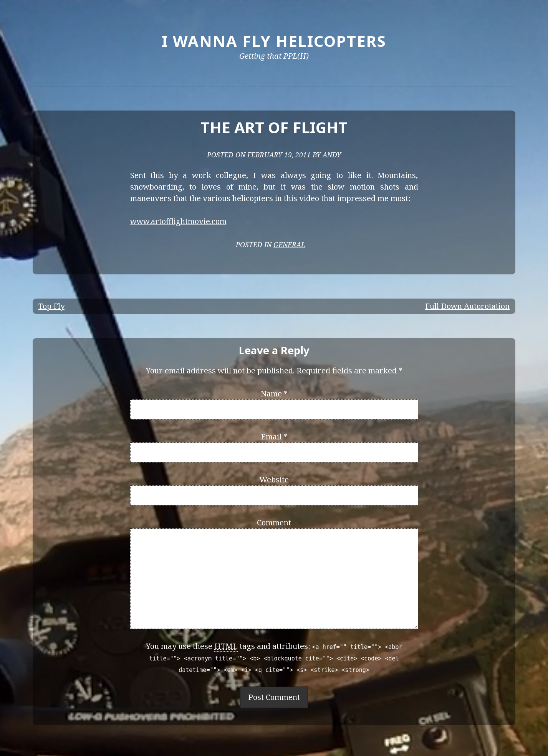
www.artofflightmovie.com (178, 221)
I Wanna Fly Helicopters (274, 41)
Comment (274, 522)
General (289, 244)
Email (274, 437)
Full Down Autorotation (467, 306)
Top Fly (51, 306)
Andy (332, 155)
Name (274, 394)
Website (274, 480)
